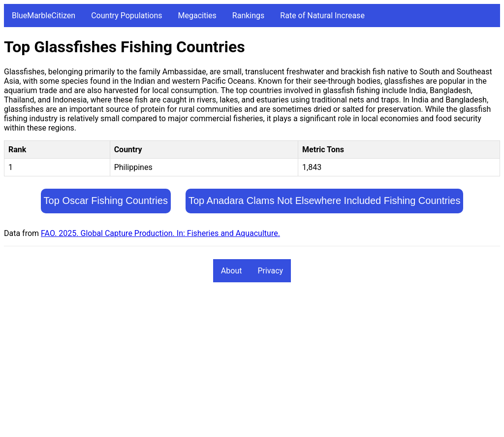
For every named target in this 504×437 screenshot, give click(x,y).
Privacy (270, 271)
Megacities (197, 16)
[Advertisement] (252, 364)
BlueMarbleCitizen (44, 16)
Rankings (248, 16)
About (232, 271)
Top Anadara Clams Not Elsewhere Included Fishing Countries (325, 201)
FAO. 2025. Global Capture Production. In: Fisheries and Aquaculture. (160, 233)
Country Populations (126, 16)
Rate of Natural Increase (322, 16)
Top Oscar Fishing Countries (106, 201)
